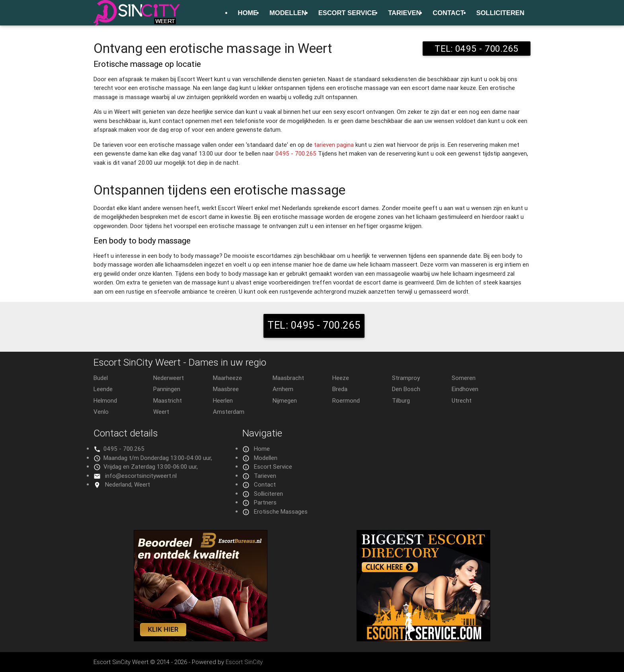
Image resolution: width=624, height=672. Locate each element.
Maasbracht (288, 378)
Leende (103, 389)
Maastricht (168, 400)
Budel (101, 378)
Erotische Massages (281, 511)
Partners (265, 502)
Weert (161, 412)
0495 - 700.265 (296, 153)
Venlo (101, 412)
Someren (464, 378)
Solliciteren (500, 13)
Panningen (167, 389)
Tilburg (401, 400)
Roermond (346, 400)
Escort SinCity (244, 662)
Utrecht (462, 400)
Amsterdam (229, 412)
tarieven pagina (334, 145)
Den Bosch (406, 389)
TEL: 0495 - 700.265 (477, 49)
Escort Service (347, 13)
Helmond (105, 400)
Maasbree (226, 389)
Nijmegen (285, 400)
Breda (340, 389)
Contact (448, 13)
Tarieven (404, 13)
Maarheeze (227, 378)
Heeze (341, 378)
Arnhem (283, 389)
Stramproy (406, 378)
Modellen (288, 13)
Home (248, 13)
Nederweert (169, 378)
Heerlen (223, 400)
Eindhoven (465, 389)
